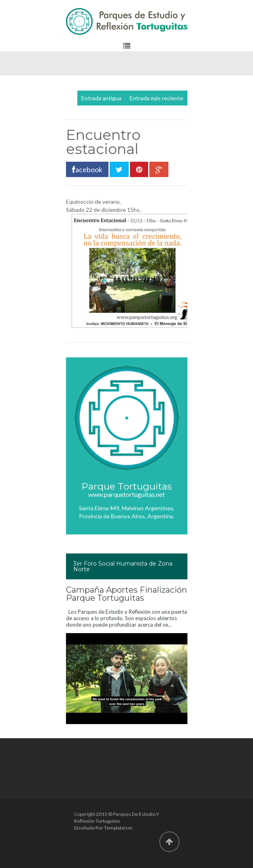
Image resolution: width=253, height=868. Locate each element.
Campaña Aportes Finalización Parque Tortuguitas (126, 594)
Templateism (118, 828)
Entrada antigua (101, 98)
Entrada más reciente (156, 98)
